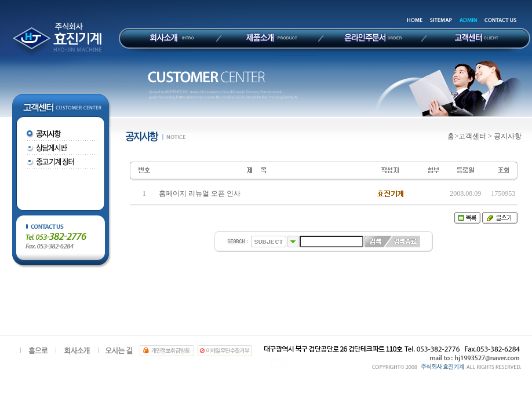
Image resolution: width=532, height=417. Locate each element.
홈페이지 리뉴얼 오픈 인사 (200, 193)
